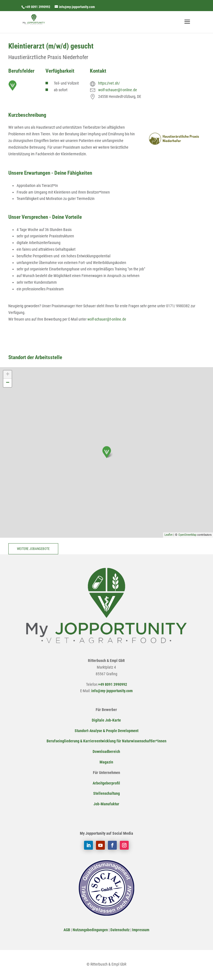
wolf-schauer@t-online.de (118, 90)
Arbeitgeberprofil (106, 783)
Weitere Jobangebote (33, 549)
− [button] (8, 383)
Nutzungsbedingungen (90, 930)
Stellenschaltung (106, 793)
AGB (67, 930)
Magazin (106, 762)
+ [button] (8, 375)
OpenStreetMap (187, 535)
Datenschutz (120, 930)
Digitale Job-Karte (106, 720)
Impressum (141, 930)
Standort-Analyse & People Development (106, 731)
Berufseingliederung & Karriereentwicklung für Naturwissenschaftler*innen (106, 741)
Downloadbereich (106, 751)
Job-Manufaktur (106, 804)
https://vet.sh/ (109, 83)
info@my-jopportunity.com (111, 691)
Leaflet (168, 535)
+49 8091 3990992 (38, 7)
